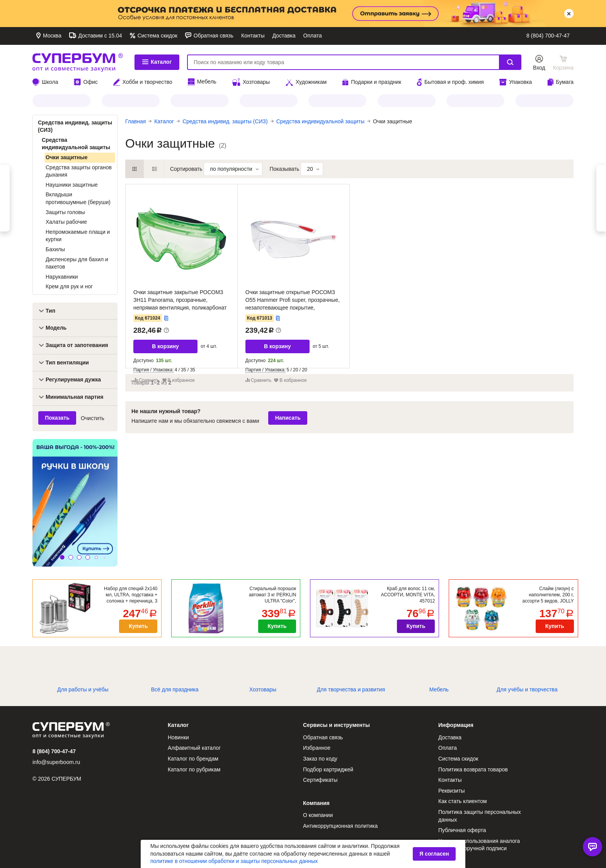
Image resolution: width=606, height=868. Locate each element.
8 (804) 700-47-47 (548, 36)
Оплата (313, 36)
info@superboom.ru (56, 762)
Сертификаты (320, 780)
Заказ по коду (320, 759)
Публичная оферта (462, 830)
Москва (51, 36)
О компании (318, 815)
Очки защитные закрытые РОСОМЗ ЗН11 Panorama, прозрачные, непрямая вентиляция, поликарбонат (180, 300)
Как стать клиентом (463, 801)
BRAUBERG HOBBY (475, 101)
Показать (57, 418)
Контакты (253, 36)
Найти (510, 62)
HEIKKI (545, 101)
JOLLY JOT (61, 101)
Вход (539, 68)
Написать (288, 418)
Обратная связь (213, 36)
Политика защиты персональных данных (480, 816)
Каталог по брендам (193, 759)
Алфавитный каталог (194, 748)
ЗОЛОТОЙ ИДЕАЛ (269, 101)
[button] (62, 557)
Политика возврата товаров (473, 769)
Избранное (317, 748)
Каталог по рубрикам (194, 769)
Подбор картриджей (328, 769)
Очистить (93, 418)
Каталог (157, 62)
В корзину (165, 346)
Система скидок (157, 36)
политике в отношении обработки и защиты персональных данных (234, 861)
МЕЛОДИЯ (131, 101)
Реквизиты (452, 791)
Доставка (284, 36)
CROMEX (407, 101)
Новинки (178, 737)
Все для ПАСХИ (337, 101)
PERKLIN (199, 101)
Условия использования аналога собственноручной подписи (479, 845)
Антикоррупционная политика (340, 826)
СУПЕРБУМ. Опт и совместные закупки (78, 62)
